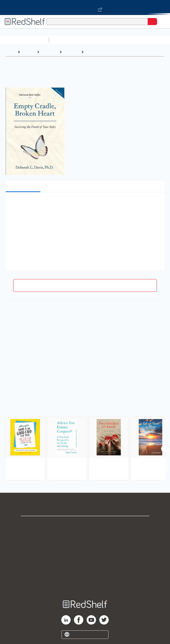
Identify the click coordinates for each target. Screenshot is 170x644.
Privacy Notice (85, 544)
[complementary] (85, 440)
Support (85, 534)
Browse (28, 52)
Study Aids (63, 40)
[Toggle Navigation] (162, 22)
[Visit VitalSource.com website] (85, 7)
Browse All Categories (24, 40)
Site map (85, 585)
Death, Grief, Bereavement (110, 52)
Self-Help (49, 52)
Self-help (71, 52)
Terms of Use (85, 554)
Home (11, 52)
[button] (84, 203)
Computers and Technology (134, 40)
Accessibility (85, 575)
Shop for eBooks (85, 524)
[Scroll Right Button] (165, 449)
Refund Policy (85, 565)
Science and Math (92, 40)
